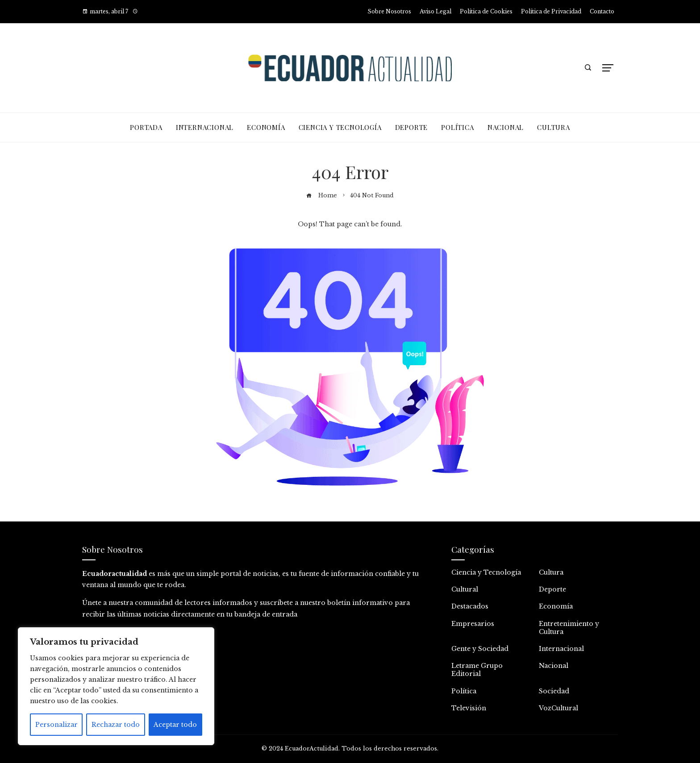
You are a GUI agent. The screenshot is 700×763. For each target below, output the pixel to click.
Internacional (561, 649)
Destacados (470, 606)
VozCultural (558, 708)
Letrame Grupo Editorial (477, 670)
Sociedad (554, 691)
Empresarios (473, 624)
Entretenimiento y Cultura (569, 628)
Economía (556, 606)
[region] (116, 686)
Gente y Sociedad (480, 649)
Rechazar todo (116, 725)
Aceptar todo (175, 725)
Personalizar (56, 725)
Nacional (554, 666)
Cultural (465, 589)
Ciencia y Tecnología (486, 572)
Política (464, 691)
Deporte (552, 589)
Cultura (551, 572)
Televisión (469, 708)
